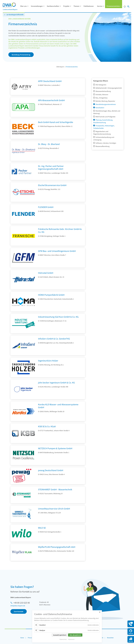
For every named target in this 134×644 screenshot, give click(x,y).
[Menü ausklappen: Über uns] (28, 6)
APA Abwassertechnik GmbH (51, 100)
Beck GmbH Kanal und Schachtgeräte (56, 122)
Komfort (43, 625)
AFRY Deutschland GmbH (50, 81)
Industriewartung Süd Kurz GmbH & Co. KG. (59, 317)
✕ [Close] (100, 612)
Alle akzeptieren (75, 635)
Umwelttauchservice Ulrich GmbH (54, 509)
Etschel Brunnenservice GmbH (52, 185)
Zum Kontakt (19, 611)
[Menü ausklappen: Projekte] (71, 6)
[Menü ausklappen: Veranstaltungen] (44, 6)
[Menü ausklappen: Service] (104, 6)
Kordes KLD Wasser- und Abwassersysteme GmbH (58, 406)
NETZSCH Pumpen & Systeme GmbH (55, 448)
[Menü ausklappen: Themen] (81, 6)
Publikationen (89, 6)
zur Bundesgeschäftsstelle (15, 15)
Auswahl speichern (60, 635)
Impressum (71, 639)
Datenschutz (63, 639)
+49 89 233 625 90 (22, 603)
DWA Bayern (60, 67)
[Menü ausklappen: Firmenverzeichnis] (121, 6)
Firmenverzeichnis (113, 6)
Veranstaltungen (37, 6)
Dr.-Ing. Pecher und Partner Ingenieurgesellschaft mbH (51, 167)
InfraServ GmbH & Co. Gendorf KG (54, 339)
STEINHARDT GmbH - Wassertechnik (55, 489)
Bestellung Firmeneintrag (21, 55)
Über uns (23, 6)
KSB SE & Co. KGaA (47, 426)
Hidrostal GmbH (46, 273)
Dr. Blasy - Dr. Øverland (49, 144)
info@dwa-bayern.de (18, 606)
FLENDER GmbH (46, 207)
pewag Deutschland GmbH (51, 470)
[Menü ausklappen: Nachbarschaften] (60, 6)
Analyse (42, 630)
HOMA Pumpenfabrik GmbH (51, 295)
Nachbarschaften (53, 6)
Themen (76, 6)
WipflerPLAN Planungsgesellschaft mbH (57, 547)
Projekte (66, 6)
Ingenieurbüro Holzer (48, 360)
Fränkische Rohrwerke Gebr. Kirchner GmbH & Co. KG (60, 230)
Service (100, 6)
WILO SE (42, 528)
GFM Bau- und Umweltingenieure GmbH (57, 251)
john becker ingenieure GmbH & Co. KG (56, 382)
